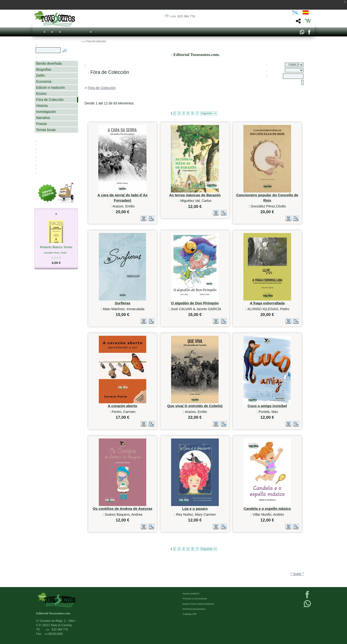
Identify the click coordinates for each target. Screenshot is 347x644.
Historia (42, 106)
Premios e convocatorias (195, 599)
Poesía (41, 124)
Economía (44, 82)
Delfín (41, 75)
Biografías (44, 69)
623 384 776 (182, 16)
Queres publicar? (191, 594)
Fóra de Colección (50, 100)
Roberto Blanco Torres (56, 247)
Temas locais (46, 130)
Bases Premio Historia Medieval (199, 604)
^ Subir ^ (297, 574)
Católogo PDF (190, 614)
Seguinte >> (209, 113)
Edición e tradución (50, 88)
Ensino (41, 94)
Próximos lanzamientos (194, 609)
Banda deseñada (49, 63)
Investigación (46, 112)
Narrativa (43, 118)
